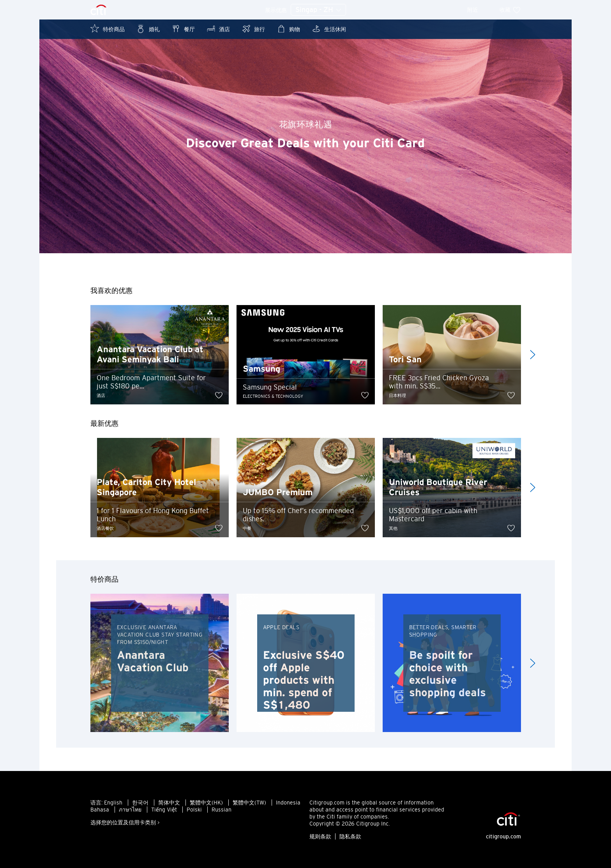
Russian (222, 810)
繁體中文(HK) (206, 803)
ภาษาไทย (130, 810)
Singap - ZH (318, 10)
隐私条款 (350, 836)
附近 (478, 10)
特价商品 (108, 29)
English (113, 803)
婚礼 (148, 29)
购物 (288, 29)
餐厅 (183, 29)
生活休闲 (329, 29)
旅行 (253, 29)
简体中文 (169, 803)
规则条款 (320, 836)
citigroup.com (503, 836)
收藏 (510, 10)
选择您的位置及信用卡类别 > (125, 822)
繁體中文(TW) (249, 803)
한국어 (140, 803)
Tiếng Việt (164, 810)
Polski (194, 810)
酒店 (218, 29)
